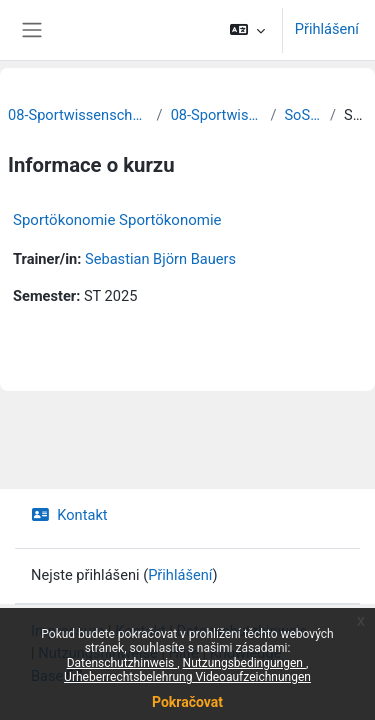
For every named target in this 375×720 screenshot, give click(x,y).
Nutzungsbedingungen (244, 663)
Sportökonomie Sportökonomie (117, 220)
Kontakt (69, 515)
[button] (246, 30)
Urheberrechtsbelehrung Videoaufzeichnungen (187, 677)
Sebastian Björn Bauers (160, 259)
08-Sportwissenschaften (217, 115)
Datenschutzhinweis (122, 663)
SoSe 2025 (303, 115)
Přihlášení (327, 29)
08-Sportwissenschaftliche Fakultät (78, 115)
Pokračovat (187, 702)
